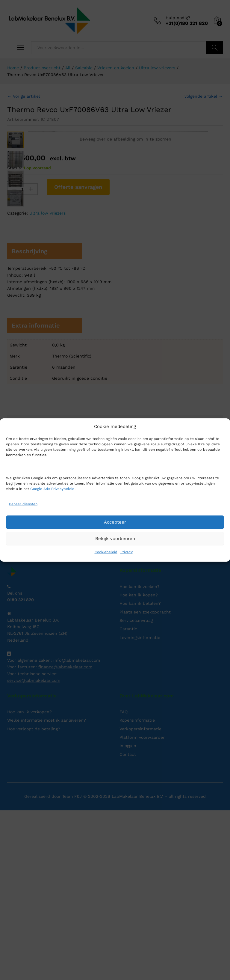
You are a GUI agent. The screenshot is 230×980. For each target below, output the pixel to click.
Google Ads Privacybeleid (52, 489)
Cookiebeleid (106, 552)
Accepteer (115, 522)
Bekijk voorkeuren (115, 539)
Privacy (127, 552)
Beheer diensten (23, 504)
